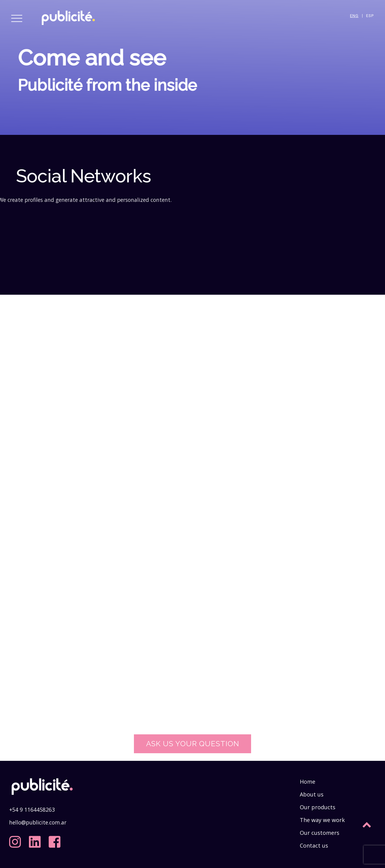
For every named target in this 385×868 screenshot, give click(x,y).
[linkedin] (36, 839)
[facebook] (56, 839)
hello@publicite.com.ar (38, 822)
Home (308, 782)
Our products (318, 807)
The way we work (322, 820)
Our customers (320, 833)
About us (312, 794)
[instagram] (16, 839)
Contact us (314, 845)
